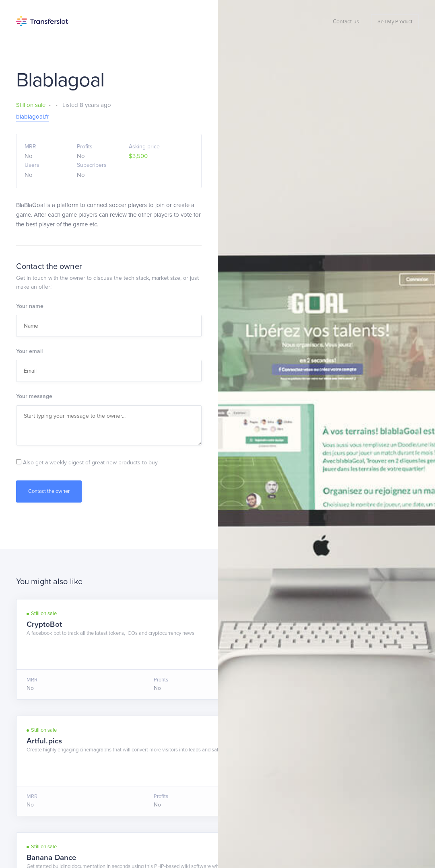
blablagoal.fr (32, 117)
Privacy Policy (112, 814)
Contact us (346, 22)
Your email (29, 351)
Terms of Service (69, 814)
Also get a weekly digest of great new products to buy (87, 463)
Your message (34, 396)
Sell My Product (395, 22)
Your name (30, 306)
